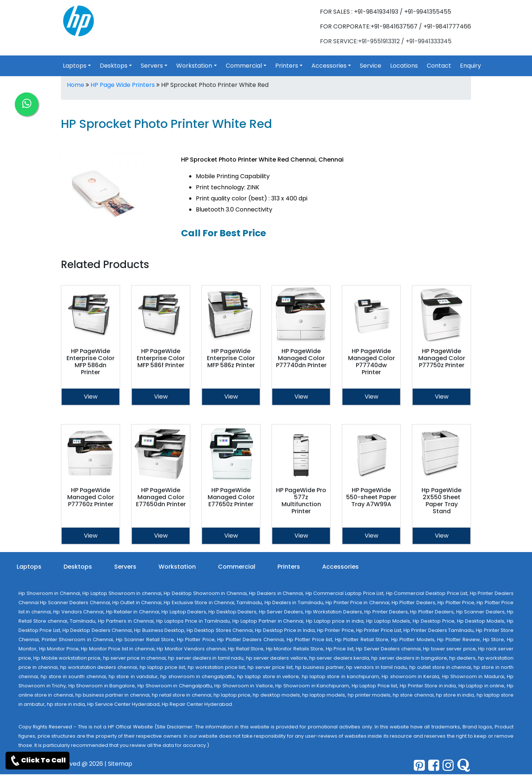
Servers (125, 567)
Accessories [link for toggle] (329, 66)
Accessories (340, 567)
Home (76, 85)
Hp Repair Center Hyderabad (197, 704)
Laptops (29, 567)
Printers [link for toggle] (287, 66)
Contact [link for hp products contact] (439, 66)
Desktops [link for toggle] (114, 66)
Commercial (237, 567)
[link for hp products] (79, 21)
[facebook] (434, 765)
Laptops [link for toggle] (75, 66)
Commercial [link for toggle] (244, 66)
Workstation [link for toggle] (194, 66)
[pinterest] (419, 765)
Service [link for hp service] (371, 66)
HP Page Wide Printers (123, 85)
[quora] (463, 765)
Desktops (78, 567)
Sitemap (120, 764)
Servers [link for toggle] (152, 66)
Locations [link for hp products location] (404, 66)
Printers (289, 567)
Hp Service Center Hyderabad (123, 704)
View (91, 397)
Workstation (177, 567)
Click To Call (37, 761)
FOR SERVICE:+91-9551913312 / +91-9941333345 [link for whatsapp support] (386, 41)
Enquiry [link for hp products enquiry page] (470, 66)
